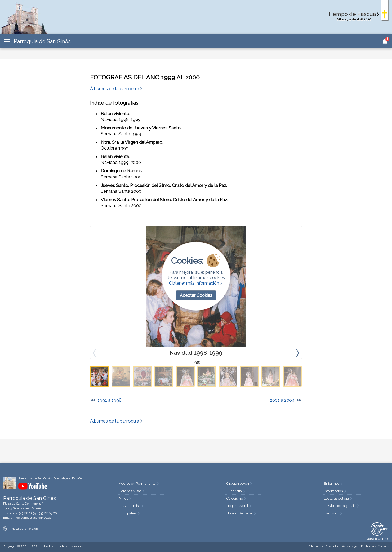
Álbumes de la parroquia (117, 89)
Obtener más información (196, 283)
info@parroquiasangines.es (32, 518)
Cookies (375, 546)
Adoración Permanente (139, 484)
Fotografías (130, 513)
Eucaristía (236, 491)
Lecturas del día (338, 498)
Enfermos (334, 484)
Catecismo (237, 498)
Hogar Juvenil (239, 506)
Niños (126, 498)
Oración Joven (240, 484)
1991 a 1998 (106, 400)
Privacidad (324, 546)
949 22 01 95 (27, 513)
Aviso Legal (350, 546)
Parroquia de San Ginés (42, 41)
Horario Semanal (242, 513)
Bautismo (334, 513)
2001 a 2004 (286, 400)
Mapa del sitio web (21, 529)
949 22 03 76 (48, 513)
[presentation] (297, 353)
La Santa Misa (132, 506)
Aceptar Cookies (196, 295)
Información (336, 491)
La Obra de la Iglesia (342, 506)
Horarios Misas (132, 491)
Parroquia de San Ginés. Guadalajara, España (50, 478)
